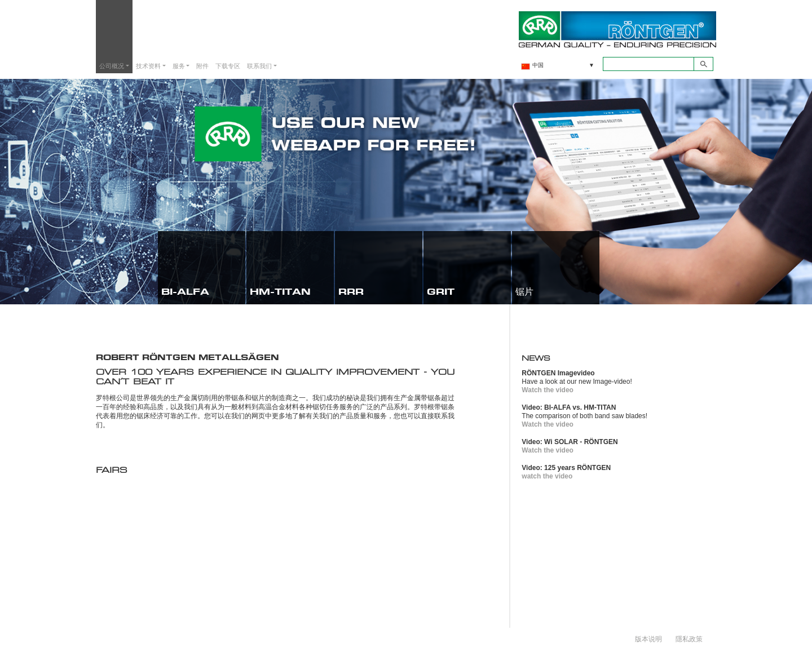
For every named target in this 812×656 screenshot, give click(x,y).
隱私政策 (689, 639)
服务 (179, 66)
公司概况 (112, 66)
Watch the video (548, 390)
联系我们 (259, 66)
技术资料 (148, 66)
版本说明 (648, 639)
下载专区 (228, 66)
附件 (202, 66)
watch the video (547, 476)
